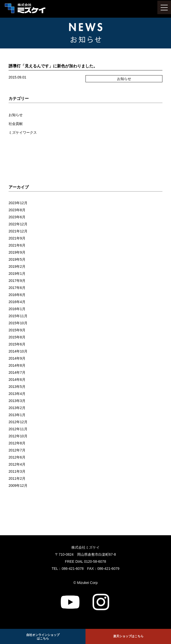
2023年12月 (18, 203)
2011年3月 (17, 471)
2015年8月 (17, 337)
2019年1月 (17, 274)
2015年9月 (17, 330)
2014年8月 (17, 365)
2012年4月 (17, 464)
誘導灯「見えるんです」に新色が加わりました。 (53, 66)
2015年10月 (18, 323)
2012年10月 (18, 436)
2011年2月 (17, 478)
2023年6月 (17, 217)
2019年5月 (17, 259)
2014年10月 (18, 351)
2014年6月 (17, 380)
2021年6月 (17, 245)
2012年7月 (17, 450)
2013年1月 (17, 415)
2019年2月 (17, 266)
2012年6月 (17, 457)
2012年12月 (18, 422)
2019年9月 (17, 252)
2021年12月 (18, 231)
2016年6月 (17, 295)
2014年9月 (17, 358)
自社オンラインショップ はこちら (43, 637)
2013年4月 (17, 394)
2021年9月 (17, 238)
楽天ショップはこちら (128, 636)
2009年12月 (18, 486)
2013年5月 (17, 387)
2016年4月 (17, 302)
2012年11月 (18, 429)
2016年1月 (17, 309)
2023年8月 (17, 210)
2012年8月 (17, 443)
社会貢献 (16, 124)
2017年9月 (17, 281)
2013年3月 (17, 401)
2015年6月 (17, 344)
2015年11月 (18, 316)
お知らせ (16, 115)
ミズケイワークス (23, 132)
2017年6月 (17, 288)
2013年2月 (17, 408)
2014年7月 (17, 372)
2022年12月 (18, 224)
